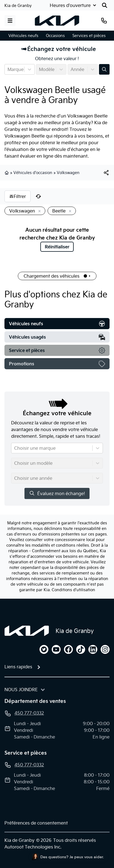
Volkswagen (68, 173)
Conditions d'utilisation (73, 590)
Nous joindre (21, 689)
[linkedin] (93, 649)
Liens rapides (18, 667)
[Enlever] (38, 211)
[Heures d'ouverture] (74, 5)
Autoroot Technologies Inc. (33, 847)
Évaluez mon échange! (57, 493)
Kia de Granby (18, 6)
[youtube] (56, 649)
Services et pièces (89, 36)
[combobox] (8, 69)
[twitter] (44, 649)
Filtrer (18, 196)
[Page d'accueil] (27, 631)
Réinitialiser (57, 247)
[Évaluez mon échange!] (104, 69)
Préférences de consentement (36, 823)
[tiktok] (81, 649)
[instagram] (105, 649)
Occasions (55, 36)
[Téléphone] (104, 21)
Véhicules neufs (23, 36)
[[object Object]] (106, 173)
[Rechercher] (105, 5)
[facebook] (68, 649)
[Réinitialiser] (38, 196)
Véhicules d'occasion (33, 173)
